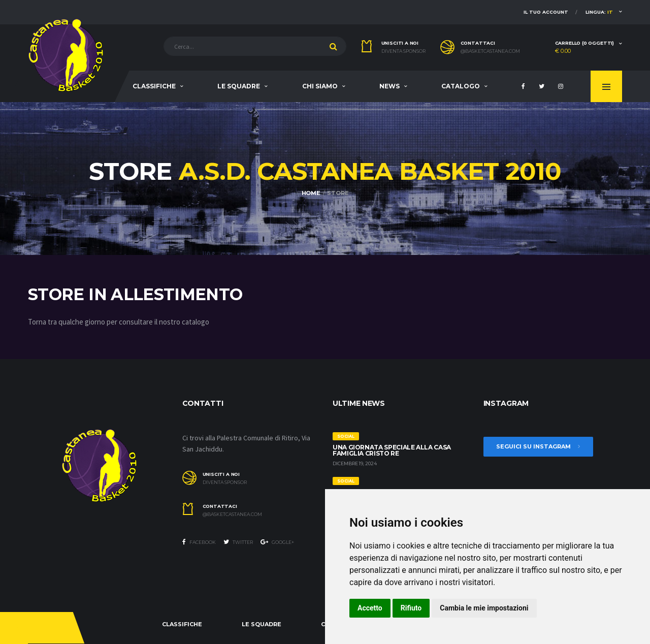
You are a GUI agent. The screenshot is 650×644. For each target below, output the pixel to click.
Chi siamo (320, 86)
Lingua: (599, 12)
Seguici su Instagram (538, 446)
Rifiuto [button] (411, 608)
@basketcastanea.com (490, 51)
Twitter (238, 542)
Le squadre (239, 86)
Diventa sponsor (403, 51)
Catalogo (461, 86)
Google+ (277, 542)
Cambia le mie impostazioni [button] (484, 608)
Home (311, 193)
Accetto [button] (370, 608)
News (389, 86)
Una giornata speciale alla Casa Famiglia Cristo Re (392, 450)
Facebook (199, 542)
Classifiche (154, 86)
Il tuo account (546, 12)
